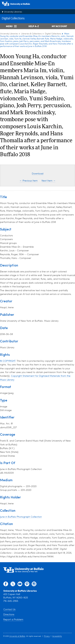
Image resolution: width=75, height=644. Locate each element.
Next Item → (49, 181)
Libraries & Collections (31, 34)
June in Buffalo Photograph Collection (21, 517)
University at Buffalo (17, 636)
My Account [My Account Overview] (59, 26)
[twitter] (13, 585)
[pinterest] (27, 585)
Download (38, 174)
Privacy (47, 636)
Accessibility (57, 636)
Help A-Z (34, 26)
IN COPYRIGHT (8, 361)
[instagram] (34, 585)
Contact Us (9, 610)
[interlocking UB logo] (19, 7)
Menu (9, 26)
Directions (9, 615)
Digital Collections (13, 19)
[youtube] (20, 585)
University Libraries (13, 12)
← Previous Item (29, 181)
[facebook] (6, 585)
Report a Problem (13, 620)
